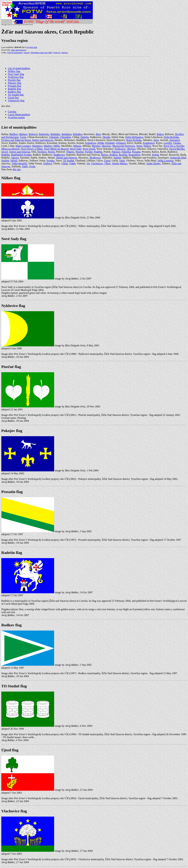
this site (17, 169)
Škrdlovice (95, 158)
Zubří (25, 166)
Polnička (126, 152)
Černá (23, 137)
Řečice (105, 155)
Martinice (37, 146)
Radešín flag (14, 89)
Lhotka (177, 143)
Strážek (5, 161)
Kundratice (149, 143)
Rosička (123, 155)
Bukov (160, 134)
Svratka (50, 161)
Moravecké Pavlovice (124, 146)
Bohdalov (67, 134)
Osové (5, 152)
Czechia (12, 112)
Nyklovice (120, 149)
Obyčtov (131, 149)
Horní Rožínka (134, 140)
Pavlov (51, 152)
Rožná (155, 155)
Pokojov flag (15, 83)
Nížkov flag (14, 71)
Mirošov (96, 146)
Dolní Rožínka (171, 137)
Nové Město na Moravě (56, 149)
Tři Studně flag (16, 95)
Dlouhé (106, 137)
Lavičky (168, 143)
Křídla (101, 143)
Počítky (89, 152)
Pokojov (116, 152)
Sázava (15, 158)
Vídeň (72, 163)
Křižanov (121, 143)
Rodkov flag (14, 92)
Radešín (6, 155)
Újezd (107, 161)
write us (57, 52)
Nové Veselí (89, 149)
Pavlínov (42, 152)
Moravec (106, 146)
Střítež (14, 161)
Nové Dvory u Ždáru (32, 149)
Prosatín (136, 152)
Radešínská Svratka (21, 155)
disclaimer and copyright (41, 52)
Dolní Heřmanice (134, 137)
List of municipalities (19, 68)
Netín (139, 146)
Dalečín (85, 137)
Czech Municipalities (19, 115)
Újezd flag (13, 98)
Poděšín (98, 152)
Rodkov (113, 155)
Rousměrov (135, 155)
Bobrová (33, 134)
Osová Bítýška (177, 149)
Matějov (48, 146)
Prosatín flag (14, 86)
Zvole (32, 166)
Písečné (80, 152)
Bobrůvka (44, 134)
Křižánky (110, 143)
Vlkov (107, 163)
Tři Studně (68, 161)
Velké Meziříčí (19, 163)
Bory (98, 134)
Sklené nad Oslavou (67, 158)
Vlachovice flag (16, 101)
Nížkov (147, 146)
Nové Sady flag (16, 74)
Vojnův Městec (120, 163)
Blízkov (23, 134)
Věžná (64, 163)
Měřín (57, 146)
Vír (88, 163)
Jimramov (175, 140)
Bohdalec (55, 134)
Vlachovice (97, 163)
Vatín (122, 161)
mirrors (65, 52)
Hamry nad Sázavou (43, 140)
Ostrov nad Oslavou (20, 152)
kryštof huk (32, 47)
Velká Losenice (165, 161)
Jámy (156, 140)
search (27, 52)
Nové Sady (76, 149)
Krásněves (91, 143)
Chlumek (54, 137)
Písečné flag (14, 80)
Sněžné (117, 158)
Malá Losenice (23, 146)
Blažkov (14, 134)
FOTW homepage (15, 52)
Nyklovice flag (16, 77)
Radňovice (59, 155)
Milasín (77, 146)
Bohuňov (78, 134)
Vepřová (48, 163)
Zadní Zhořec (154, 163)
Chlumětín (66, 137)
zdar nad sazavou (18, 50)
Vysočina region (16, 117)
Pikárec (70, 152)
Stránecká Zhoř (178, 158)
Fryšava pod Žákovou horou (16, 140)
